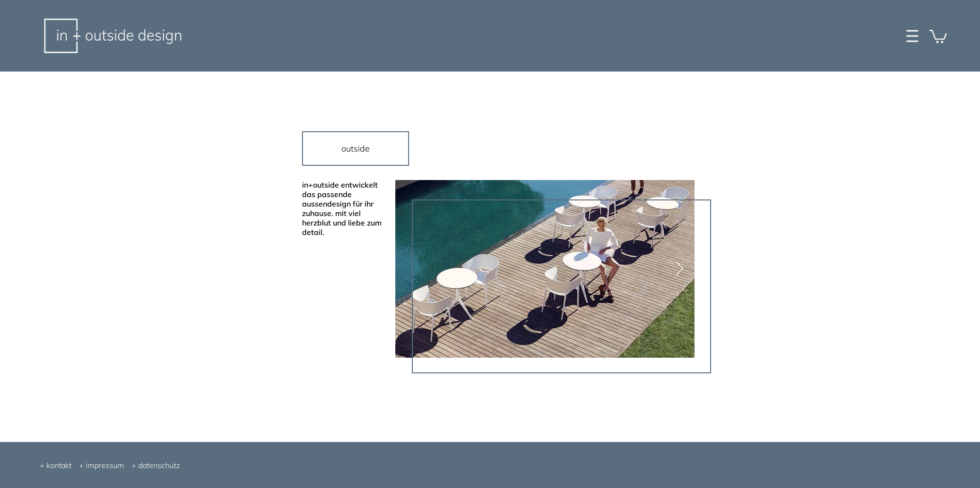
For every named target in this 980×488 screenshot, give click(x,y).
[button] (938, 36)
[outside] (356, 149)
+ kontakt (56, 465)
